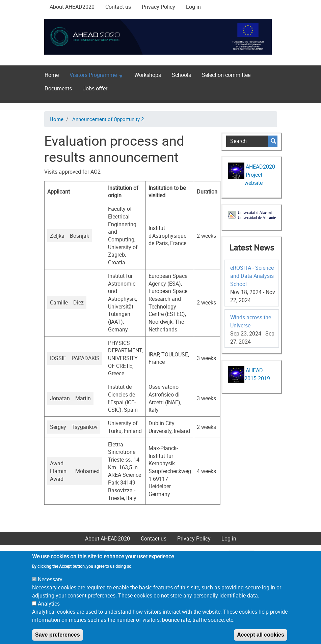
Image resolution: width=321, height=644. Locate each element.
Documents (58, 88)
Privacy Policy (158, 7)
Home (52, 75)
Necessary (50, 588)
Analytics (49, 612)
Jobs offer (95, 88)
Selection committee (226, 75)
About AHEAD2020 (72, 7)
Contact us (118, 7)
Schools (181, 75)
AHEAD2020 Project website (260, 175)
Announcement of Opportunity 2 (108, 119)
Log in (193, 7)
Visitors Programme (93, 76)
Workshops (148, 75)
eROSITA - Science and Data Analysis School (252, 276)
